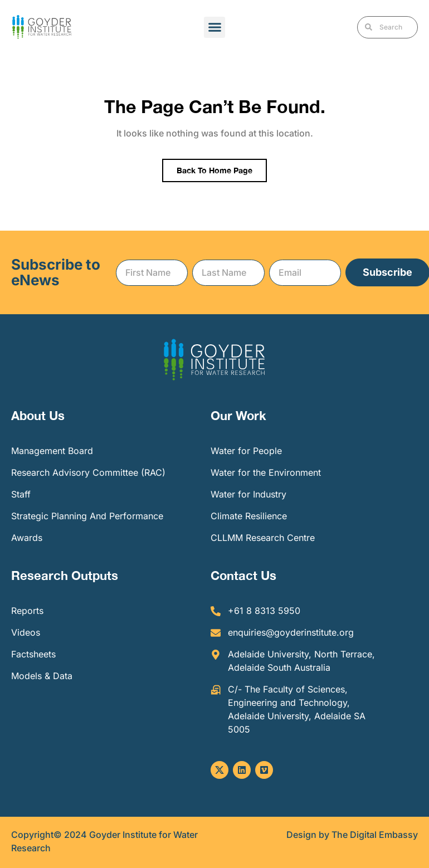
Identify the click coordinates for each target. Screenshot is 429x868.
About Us (38, 416)
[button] (214, 27)
